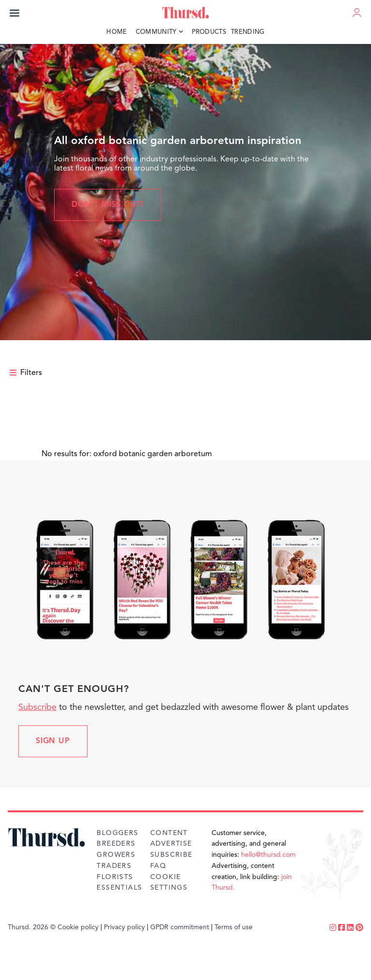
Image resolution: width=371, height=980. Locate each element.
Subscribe (37, 707)
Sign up (53, 741)
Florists (115, 877)
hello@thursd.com (268, 855)
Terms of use (234, 927)
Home (116, 32)
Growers (116, 855)
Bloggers (117, 833)
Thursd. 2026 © (32, 927)
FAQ (158, 866)
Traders (114, 866)
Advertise (171, 844)
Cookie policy (78, 927)
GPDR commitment (180, 927)
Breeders (116, 844)
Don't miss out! (108, 205)
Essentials (119, 888)
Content (169, 833)
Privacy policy (124, 927)
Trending (248, 32)
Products (209, 32)
